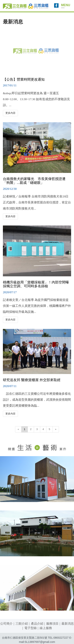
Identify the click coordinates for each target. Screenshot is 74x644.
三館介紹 (22, 624)
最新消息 (68, 624)
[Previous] (18, 429)
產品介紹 (37, 624)
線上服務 (46, 628)
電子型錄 (31, 628)
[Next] (56, 429)
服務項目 (52, 624)
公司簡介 (6, 624)
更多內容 (10, 113)
